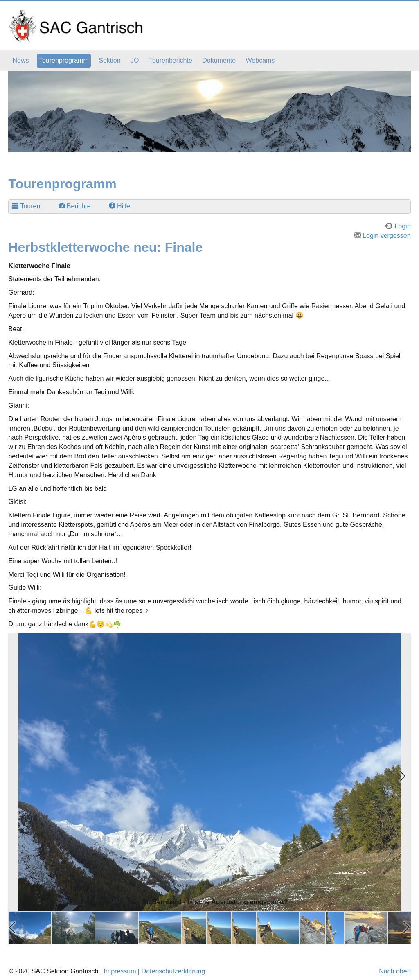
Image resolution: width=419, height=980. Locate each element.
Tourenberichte (171, 60)
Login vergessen (383, 236)
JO (135, 60)
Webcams (260, 60)
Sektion (109, 60)
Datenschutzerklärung (173, 971)
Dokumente (219, 60)
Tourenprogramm (64, 60)
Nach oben (395, 971)
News (20, 60)
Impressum (120, 971)
